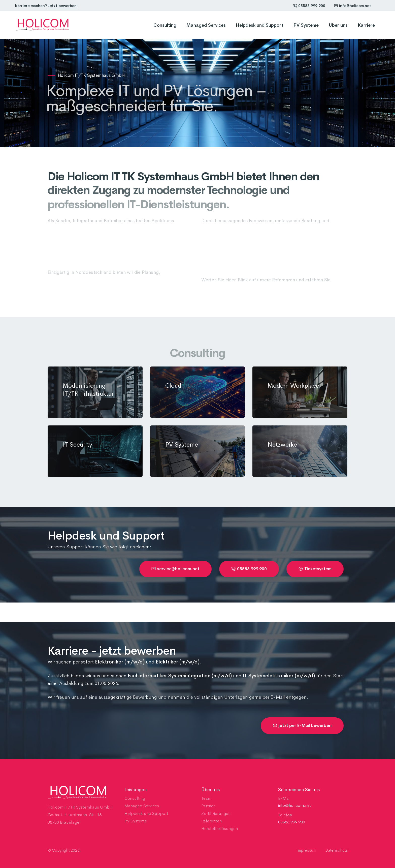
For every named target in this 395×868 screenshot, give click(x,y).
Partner (208, 806)
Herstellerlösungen (220, 829)
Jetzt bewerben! (63, 6)
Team (206, 798)
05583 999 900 (309, 6)
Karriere (366, 25)
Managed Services (206, 25)
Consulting (165, 25)
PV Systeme (306, 25)
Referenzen (211, 821)
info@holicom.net (353, 6)
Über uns (338, 25)
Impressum (306, 850)
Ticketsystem (315, 569)
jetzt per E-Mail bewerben (302, 726)
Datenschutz (336, 850)
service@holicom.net (175, 569)
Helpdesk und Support (260, 25)
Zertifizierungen (216, 813)
